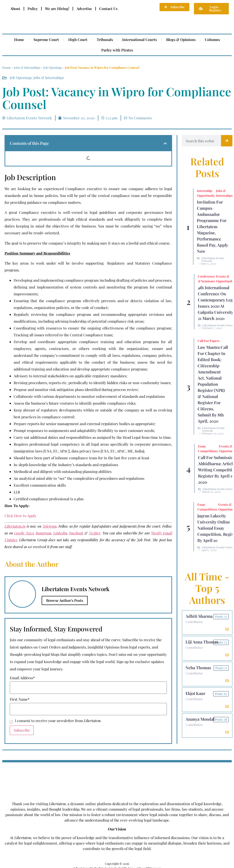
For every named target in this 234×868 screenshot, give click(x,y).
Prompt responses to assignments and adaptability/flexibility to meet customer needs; (84, 430)
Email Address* (22, 678)
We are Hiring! (57, 9)
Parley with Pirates (117, 50)
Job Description (30, 177)
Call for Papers (209, 341)
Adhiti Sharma (199, 616)
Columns (212, 40)
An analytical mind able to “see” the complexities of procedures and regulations (79, 478)
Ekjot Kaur (195, 693)
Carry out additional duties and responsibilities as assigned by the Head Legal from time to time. (93, 437)
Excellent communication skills (40, 485)
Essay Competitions (208, 449)
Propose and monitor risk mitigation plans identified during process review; (76, 389)
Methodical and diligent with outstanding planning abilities (63, 471)
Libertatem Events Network (213, 259)
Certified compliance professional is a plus (49, 499)
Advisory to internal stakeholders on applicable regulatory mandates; (71, 376)
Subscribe (22, 730)
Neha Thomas (198, 668)
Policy (33, 9)
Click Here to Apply (20, 516)
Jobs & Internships (27, 68)
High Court (78, 40)
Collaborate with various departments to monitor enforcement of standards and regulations (89, 396)
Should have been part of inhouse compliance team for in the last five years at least (81, 458)
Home (19, 40)
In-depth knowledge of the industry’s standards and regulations (66, 465)
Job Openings (53, 68)
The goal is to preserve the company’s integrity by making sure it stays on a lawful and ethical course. (88, 243)
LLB (17, 492)
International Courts (140, 40)
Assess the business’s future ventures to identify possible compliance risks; (75, 403)
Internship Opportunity (206, 193)
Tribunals (105, 40)
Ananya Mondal (200, 719)
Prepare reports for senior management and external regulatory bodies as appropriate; (85, 424)
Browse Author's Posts (65, 600)
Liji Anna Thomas (202, 642)
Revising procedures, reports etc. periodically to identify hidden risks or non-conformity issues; (93, 383)
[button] (165, 143)
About (15, 9)
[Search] (227, 141)
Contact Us (108, 9)
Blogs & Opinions (181, 40)
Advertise (84, 9)
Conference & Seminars (206, 279)
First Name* (20, 699)
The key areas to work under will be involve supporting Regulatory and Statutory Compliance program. (88, 267)
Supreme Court (46, 40)
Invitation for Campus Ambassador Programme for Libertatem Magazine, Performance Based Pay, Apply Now (212, 227)
